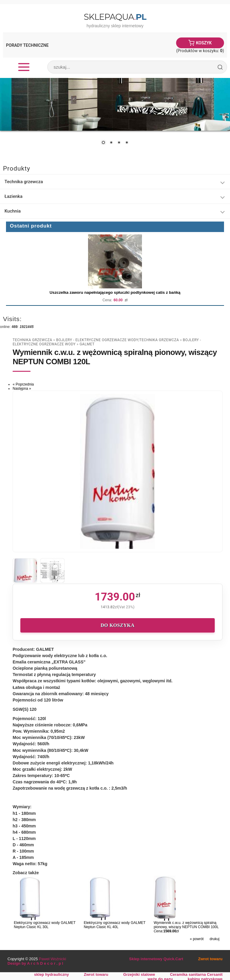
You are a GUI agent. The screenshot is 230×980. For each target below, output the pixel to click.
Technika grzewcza (24, 182)
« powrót (197, 939)
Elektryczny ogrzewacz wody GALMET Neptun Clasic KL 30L (45, 925)
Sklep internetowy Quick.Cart (156, 959)
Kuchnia (13, 211)
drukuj (215, 939)
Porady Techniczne (27, 45)
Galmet (87, 344)
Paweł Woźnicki (53, 959)
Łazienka (13, 196)
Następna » (22, 389)
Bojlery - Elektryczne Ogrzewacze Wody (97, 340)
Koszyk (204, 43)
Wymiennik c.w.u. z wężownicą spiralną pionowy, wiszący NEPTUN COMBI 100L (186, 925)
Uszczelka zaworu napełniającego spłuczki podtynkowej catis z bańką (115, 292)
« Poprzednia (23, 384)
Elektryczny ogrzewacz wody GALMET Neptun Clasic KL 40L (115, 925)
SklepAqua (115, 17)
